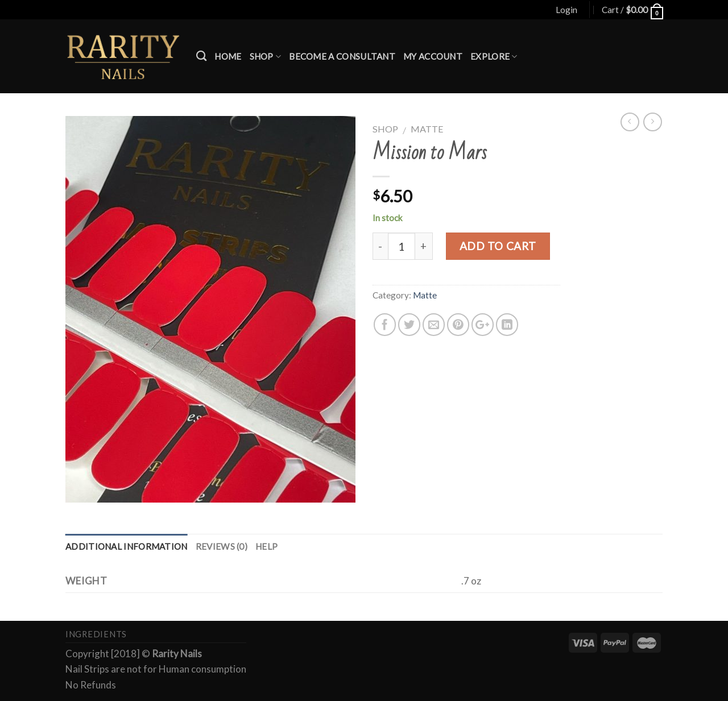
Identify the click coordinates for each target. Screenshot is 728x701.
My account (433, 56)
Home (228, 56)
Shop (266, 57)
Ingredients (96, 634)
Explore (494, 57)
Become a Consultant (342, 56)
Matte (427, 129)
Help (266, 546)
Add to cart (498, 246)
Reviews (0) (222, 546)
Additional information (127, 546)
